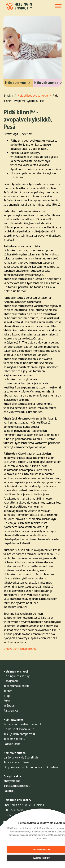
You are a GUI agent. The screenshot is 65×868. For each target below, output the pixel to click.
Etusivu (10, 95)
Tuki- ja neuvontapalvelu (19, 734)
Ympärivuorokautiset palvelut (22, 724)
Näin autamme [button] (16, 83)
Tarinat (8, 691)
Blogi (7, 696)
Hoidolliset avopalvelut (19, 729)
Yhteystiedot (12, 781)
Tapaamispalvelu (14, 739)
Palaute (8, 791)
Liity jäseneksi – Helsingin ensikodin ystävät (32, 767)
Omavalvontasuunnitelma (20, 649)
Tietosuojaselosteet (16, 786)
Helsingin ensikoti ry (16, 676)
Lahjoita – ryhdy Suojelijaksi (21, 757)
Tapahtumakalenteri (16, 686)
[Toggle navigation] (58, 6)
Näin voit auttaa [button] (46, 83)
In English (10, 705)
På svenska (11, 710)
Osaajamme (11, 681)
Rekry (7, 701)
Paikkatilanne (12, 744)
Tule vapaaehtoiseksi (17, 762)
